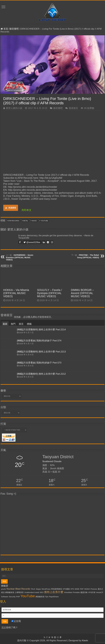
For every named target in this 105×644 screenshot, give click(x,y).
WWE (77, 589)
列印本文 (27, 210)
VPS (72, 589)
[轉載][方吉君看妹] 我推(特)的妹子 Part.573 (39, 363)
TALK (33, 589)
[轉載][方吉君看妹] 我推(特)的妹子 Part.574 (39, 341)
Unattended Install (32, 592)
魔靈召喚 (84, 592)
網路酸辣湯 (10, 592)
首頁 (4, 29)
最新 (5, 324)
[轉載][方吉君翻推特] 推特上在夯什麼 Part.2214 (41, 330)
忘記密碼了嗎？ (10, 628)
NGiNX (87, 589)
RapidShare (54, 597)
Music (34, 221)
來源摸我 (11, 208)
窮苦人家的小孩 (14, 108)
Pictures (94, 589)
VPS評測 (92, 592)
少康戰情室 (19, 592)
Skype (38, 589)
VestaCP (100, 592)
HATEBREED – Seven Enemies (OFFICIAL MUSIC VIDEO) (20, 257)
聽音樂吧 (14, 29)
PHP (18, 597)
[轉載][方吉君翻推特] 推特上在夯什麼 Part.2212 (41, 374)
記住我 (16, 621)
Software (5, 597)
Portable (76, 592)
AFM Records (14, 221)
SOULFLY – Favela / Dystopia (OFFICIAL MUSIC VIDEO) (49, 293)
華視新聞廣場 (56, 589)
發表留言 (73, 108)
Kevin (85, 641)
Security (12, 597)
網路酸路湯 (40, 597)
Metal (26, 221)
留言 (21, 324)
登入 (30, 317)
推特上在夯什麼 (54, 592)
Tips (47, 597)
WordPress (46, 589)
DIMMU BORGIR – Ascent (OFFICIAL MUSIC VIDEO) (82, 293)
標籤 (29, 324)
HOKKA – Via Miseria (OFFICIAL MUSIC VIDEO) (16, 293)
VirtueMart (68, 592)
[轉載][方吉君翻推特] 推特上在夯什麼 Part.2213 (41, 352)
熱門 (13, 324)
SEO (42, 592)
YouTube (44, 221)
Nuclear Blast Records (18, 589)
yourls (4, 589)
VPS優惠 (66, 589)
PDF (82, 589)
